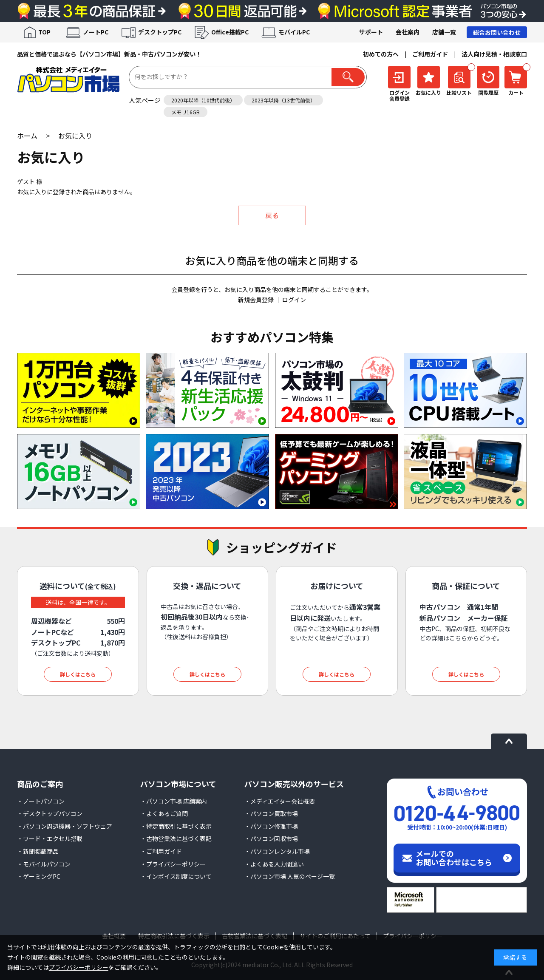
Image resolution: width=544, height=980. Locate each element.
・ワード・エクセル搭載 (50, 838)
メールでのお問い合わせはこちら (454, 858)
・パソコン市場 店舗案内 (174, 801)
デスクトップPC (160, 32)
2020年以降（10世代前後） (203, 100)
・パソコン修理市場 (271, 826)
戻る (272, 215)
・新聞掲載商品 (38, 851)
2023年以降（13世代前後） (283, 100)
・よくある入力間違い (274, 864)
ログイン (294, 300)
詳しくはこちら (78, 674)
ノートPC (96, 32)
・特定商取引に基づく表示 (176, 826)
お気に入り (75, 136)
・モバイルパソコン (44, 864)
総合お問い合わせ (497, 32)
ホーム (27, 136)
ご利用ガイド (430, 54)
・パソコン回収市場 (271, 838)
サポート (371, 32)
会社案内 (408, 32)
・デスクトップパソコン (50, 813)
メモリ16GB (186, 112)
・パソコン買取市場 (271, 813)
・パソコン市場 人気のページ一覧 (290, 876)
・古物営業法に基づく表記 (176, 838)
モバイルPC (294, 32)
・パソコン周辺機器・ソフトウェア (65, 826)
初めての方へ (381, 54)
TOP (44, 32)
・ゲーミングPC (39, 876)
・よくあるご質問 (164, 813)
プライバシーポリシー (79, 967)
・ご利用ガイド (161, 851)
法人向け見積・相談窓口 (494, 54)
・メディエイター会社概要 (280, 801)
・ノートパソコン (41, 801)
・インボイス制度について (176, 876)
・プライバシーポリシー (173, 864)
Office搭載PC (230, 32)
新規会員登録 (256, 300)
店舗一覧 (444, 32)
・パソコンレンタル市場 (277, 851)
